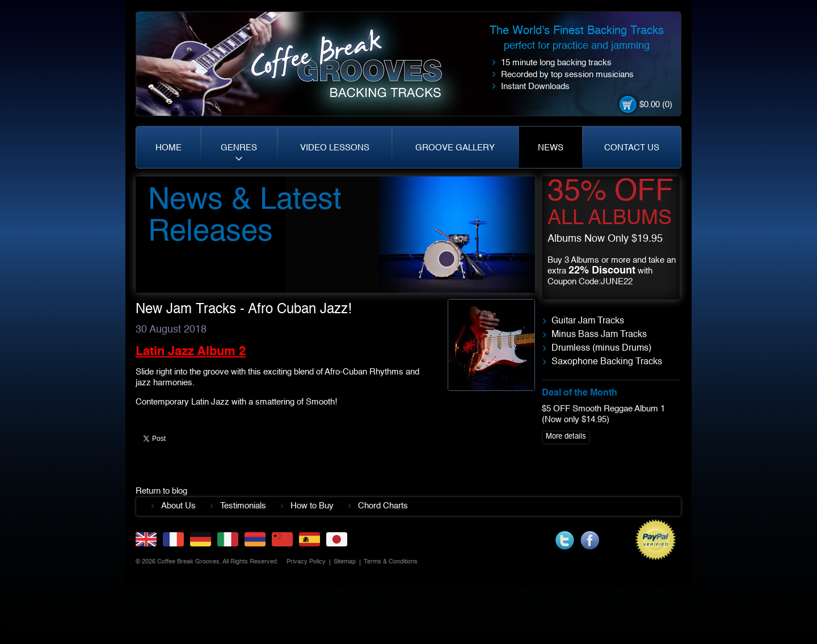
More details (566, 437)
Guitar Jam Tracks (588, 321)
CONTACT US (632, 148)
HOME (169, 148)
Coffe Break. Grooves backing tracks (355, 69)
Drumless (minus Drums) (601, 348)
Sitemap (345, 562)
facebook (590, 540)
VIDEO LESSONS (335, 148)
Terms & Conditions (391, 562)
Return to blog (161, 491)
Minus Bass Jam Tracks (599, 335)
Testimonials (243, 506)
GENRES (239, 148)
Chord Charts (383, 506)
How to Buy (312, 506)
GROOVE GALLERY (455, 148)
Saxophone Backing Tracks (607, 362)
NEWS (551, 148)
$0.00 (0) (656, 105)
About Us (178, 506)
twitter (565, 540)
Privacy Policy (306, 562)
